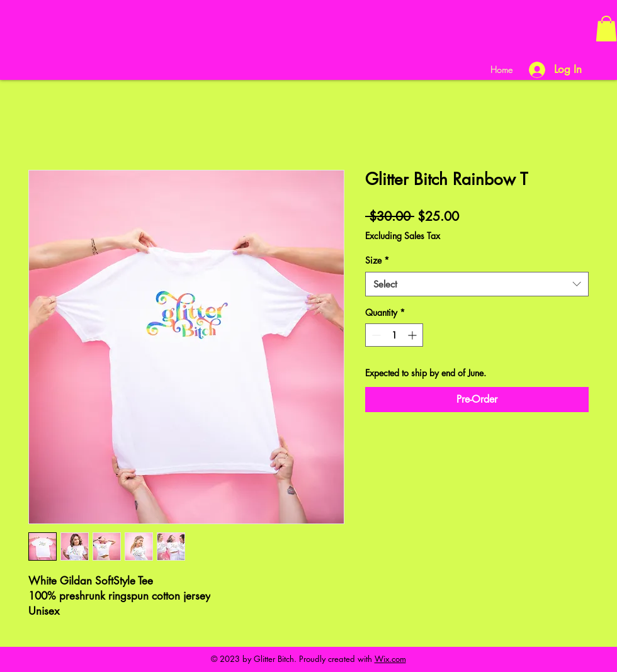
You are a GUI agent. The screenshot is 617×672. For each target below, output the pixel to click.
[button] (606, 29)
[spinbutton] (394, 335)
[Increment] (413, 335)
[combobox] (477, 284)
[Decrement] (375, 335)
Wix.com (390, 659)
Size (377, 260)
